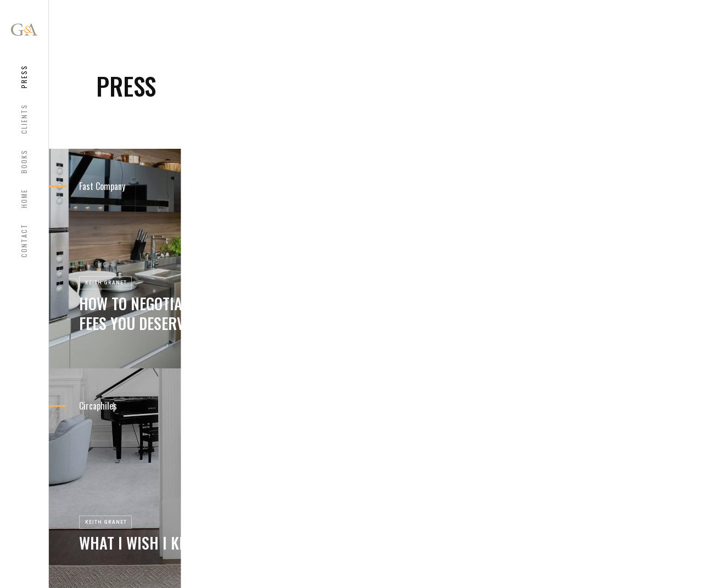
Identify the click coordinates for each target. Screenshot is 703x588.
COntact (24, 240)
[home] (24, 30)
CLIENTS (24, 119)
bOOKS (24, 161)
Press (24, 77)
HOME (24, 198)
